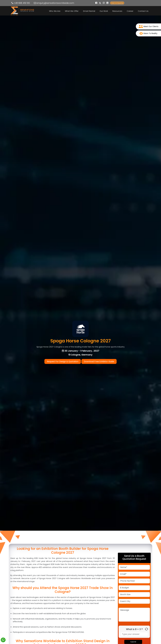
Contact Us (143, 11)
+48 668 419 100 (22, 3)
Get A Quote (117, 3)
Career (130, 11)
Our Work (104, 11)
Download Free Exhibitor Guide (99, 361)
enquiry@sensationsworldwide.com (55, 3)
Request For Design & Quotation (63, 361)
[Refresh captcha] (146, 629)
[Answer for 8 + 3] (134, 634)
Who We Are (55, 11)
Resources (117, 11)
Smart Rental (89, 11)
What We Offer (72, 11)
